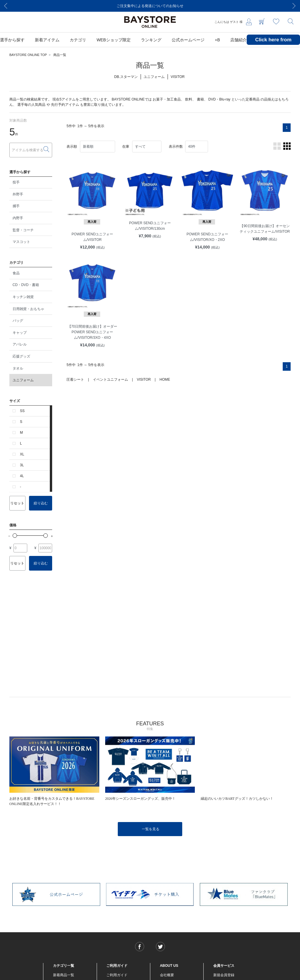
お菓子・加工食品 (167, 99)
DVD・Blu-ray (219, 99)
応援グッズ (21, 356)
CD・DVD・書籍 (26, 285)
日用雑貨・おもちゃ (28, 309)
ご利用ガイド (117, 975)
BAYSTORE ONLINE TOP (28, 55)
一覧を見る (151, 829)
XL (22, 454)
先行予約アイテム (65, 105)
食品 (16, 273)
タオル (18, 368)
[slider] (15, 536)
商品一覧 (60, 55)
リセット (17, 503)
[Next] (294, 6)
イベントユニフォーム (110, 380)
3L (22, 465)
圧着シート (75, 380)
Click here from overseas (273, 44)
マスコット (21, 242)
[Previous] (6, 6)
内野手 (18, 218)
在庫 (126, 147)
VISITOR (144, 380)
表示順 (72, 147)
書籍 (200, 99)
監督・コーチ (23, 230)
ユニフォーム (23, 380)
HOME (165, 380)
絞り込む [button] (41, 503)
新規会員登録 (224, 975)
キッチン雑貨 (23, 297)
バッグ (18, 321)
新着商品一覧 (64, 975)
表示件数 (176, 147)
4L (22, 476)
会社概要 (167, 975)
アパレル (20, 344)
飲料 (189, 99)
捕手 (16, 206)
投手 (16, 182)
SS (22, 411)
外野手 (18, 194)
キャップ (20, 333)
